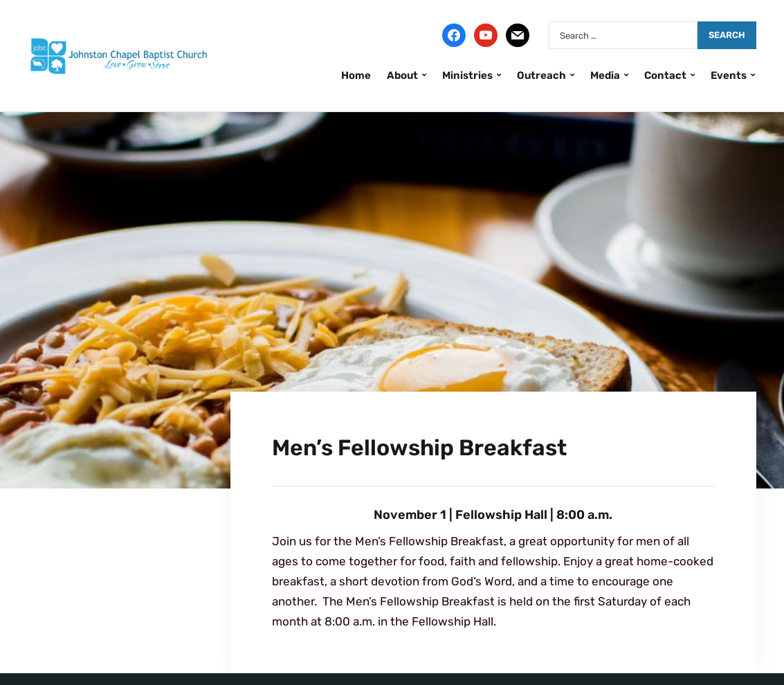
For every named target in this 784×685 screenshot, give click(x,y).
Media (605, 75)
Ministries (467, 75)
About (402, 75)
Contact (665, 75)
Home (356, 75)
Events (729, 75)
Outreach (541, 75)
